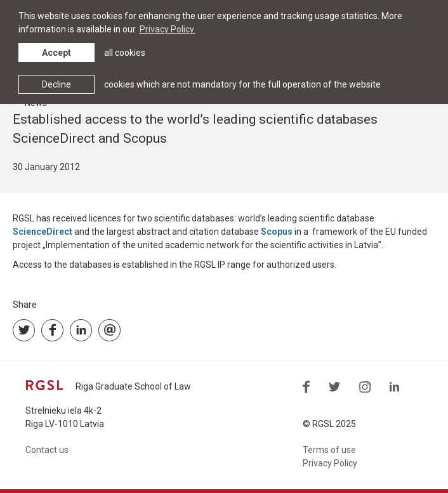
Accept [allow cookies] (56, 53)
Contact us (47, 450)
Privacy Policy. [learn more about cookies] (168, 29)
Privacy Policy (330, 463)
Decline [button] (56, 84)
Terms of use (329, 450)
